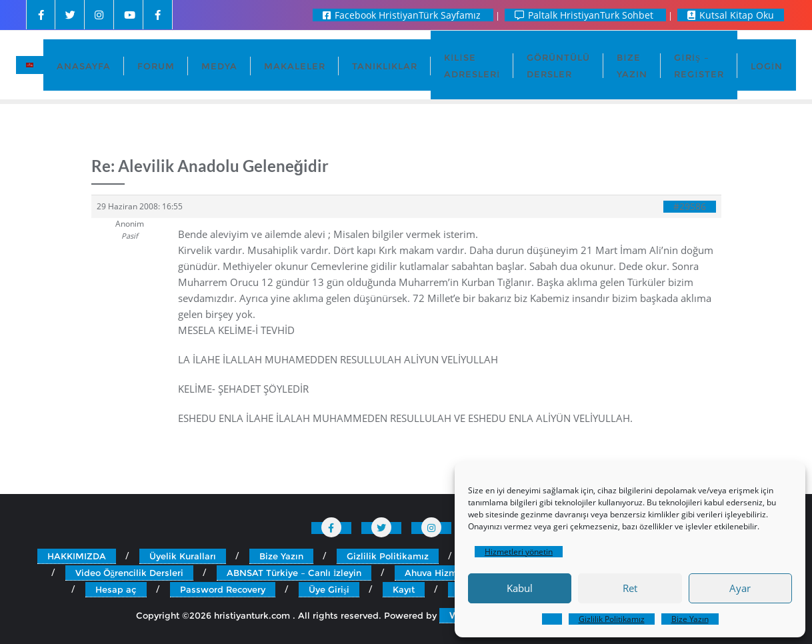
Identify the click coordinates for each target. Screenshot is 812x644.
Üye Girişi (329, 589)
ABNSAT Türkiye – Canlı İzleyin (294, 573)
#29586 (690, 207)
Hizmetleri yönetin (519, 552)
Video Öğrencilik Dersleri (130, 573)
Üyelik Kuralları (183, 556)
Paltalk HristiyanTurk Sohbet (585, 15)
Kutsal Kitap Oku (731, 15)
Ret (630, 588)
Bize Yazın (690, 619)
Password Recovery (223, 589)
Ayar (740, 588)
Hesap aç (116, 589)
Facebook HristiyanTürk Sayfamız (403, 15)
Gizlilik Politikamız (612, 619)
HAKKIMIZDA (77, 556)
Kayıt (404, 589)
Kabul (520, 588)
